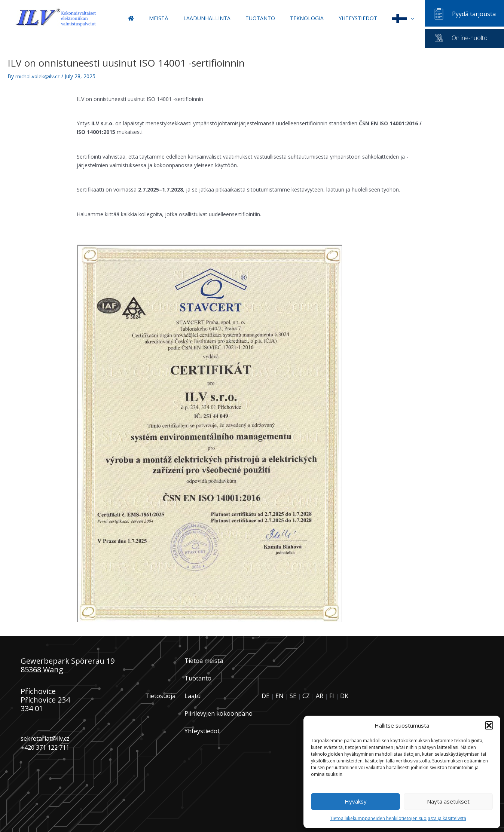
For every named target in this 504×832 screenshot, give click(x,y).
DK (344, 696)
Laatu (193, 696)
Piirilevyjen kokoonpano (219, 713)
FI (332, 696)
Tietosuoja (160, 695)
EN (280, 696)
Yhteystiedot (202, 731)
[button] (489, 725)
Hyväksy (356, 801)
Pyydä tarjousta (474, 14)
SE (293, 696)
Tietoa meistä (204, 661)
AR (320, 696)
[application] (414, 18)
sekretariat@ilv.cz (45, 738)
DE (265, 696)
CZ (306, 696)
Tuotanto (198, 678)
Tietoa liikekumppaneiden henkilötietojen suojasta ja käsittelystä (398, 818)
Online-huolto (470, 38)
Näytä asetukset (448, 801)
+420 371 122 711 (45, 747)
